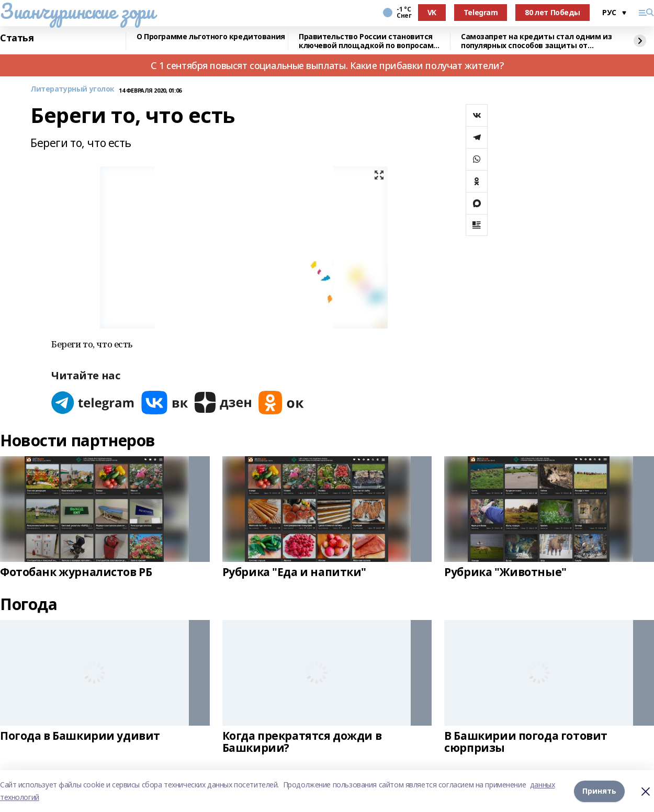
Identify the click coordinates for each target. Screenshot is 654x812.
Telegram (481, 12)
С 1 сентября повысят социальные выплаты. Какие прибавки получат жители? (327, 65)
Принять (599, 791)
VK (432, 12)
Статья (17, 38)
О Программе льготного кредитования (211, 37)
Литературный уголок (72, 89)
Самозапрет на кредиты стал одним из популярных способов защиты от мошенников (536, 41)
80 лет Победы (552, 12)
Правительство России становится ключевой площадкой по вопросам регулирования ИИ (366, 41)
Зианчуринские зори (77, 11)
